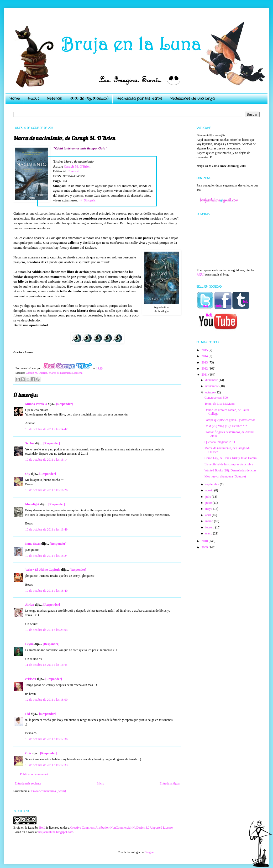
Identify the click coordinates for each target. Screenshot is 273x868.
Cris (28, 753)
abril (209, 515)
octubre (210, 392)
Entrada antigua (170, 783)
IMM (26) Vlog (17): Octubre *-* (226, 426)
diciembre (212, 380)
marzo (210, 521)
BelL (42, 828)
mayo (209, 509)
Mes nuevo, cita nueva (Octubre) (225, 476)
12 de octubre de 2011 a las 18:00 (46, 700)
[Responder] (64, 404)
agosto (210, 490)
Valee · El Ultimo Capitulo (43, 570)
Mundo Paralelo (36, 404)
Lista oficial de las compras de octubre (229, 464)
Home (14, 98)
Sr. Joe (30, 443)
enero (209, 533)
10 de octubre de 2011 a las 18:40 (46, 591)
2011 (205, 375)
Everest (73, 171)
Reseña (78, 373)
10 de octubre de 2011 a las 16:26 (46, 490)
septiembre (213, 484)
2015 (205, 350)
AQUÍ (201, 274)
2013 (205, 362)
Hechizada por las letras (139, 98)
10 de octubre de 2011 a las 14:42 (46, 429)
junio (209, 503)
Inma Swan (33, 544)
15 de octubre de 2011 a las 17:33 (46, 765)
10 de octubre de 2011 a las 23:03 (46, 630)
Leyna (29, 644)
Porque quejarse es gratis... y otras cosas (230, 420)
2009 (205, 547)
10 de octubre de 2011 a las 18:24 (46, 556)
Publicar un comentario (35, 774)
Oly (28, 474)
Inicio (100, 783)
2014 (205, 356)
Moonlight (32, 504)
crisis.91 (31, 679)
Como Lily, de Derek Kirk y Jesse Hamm (231, 458)
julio (209, 497)
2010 (205, 541)
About (33, 98)
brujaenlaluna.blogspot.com (56, 832)
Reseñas (54, 98)
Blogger (149, 852)
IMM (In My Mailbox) (89, 98)
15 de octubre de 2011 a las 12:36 (46, 739)
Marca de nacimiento (61, 373)
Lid (28, 714)
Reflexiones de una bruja (192, 98)
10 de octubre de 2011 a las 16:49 (46, 529)
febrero (210, 527)
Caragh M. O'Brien (77, 166)
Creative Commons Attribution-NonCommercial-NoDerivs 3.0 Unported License (122, 828)
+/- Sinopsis (87, 200)
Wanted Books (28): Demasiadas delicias (230, 470)
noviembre (212, 386)
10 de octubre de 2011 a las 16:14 (46, 460)
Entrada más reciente (28, 783)
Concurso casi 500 (216, 398)
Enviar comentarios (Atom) (49, 791)
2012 (205, 368)
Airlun (30, 605)
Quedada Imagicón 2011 (220, 442)
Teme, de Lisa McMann (219, 404)
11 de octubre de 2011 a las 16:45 (46, 665)
